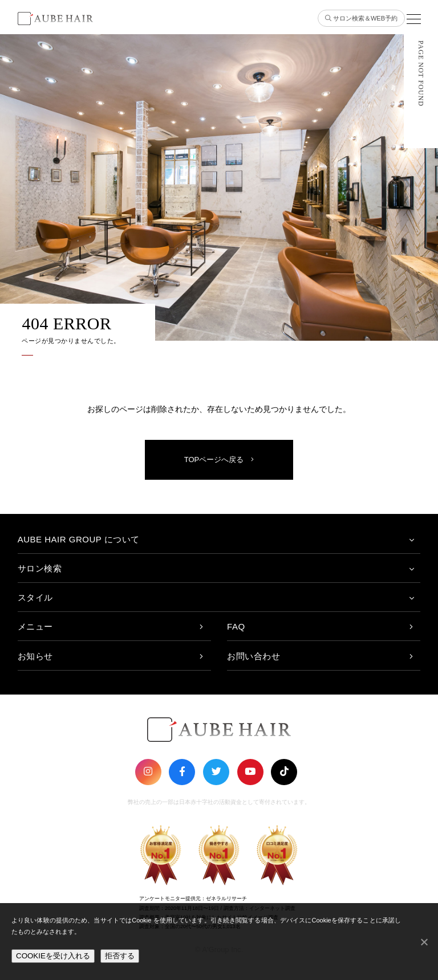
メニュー (35, 626)
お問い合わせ (254, 656)
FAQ (236, 626)
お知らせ (35, 656)
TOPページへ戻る (219, 460)
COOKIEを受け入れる (53, 956)
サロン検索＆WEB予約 (361, 18)
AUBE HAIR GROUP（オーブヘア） (51, 19)
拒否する (120, 956)
